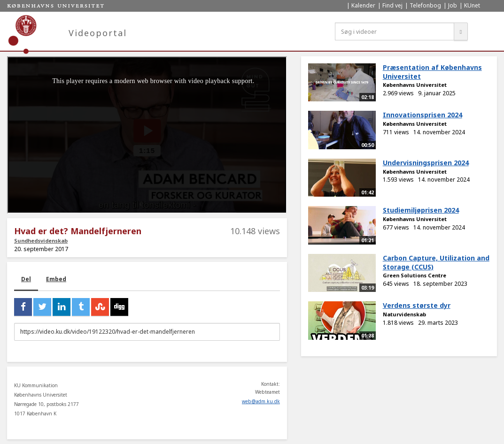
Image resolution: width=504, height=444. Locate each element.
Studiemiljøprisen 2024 (421, 210)
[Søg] (461, 31)
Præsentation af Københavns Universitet (432, 72)
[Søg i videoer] (395, 31)
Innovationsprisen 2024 (423, 115)
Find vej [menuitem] (392, 5)
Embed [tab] (56, 279)
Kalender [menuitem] (363, 5)
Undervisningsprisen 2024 (426, 163)
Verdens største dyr (417, 305)
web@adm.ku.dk (261, 401)
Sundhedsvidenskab (41, 241)
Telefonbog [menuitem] (425, 5)
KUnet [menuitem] (472, 5)
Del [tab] (26, 279)
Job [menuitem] (453, 5)
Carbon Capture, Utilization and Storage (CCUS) (436, 262)
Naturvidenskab (404, 314)
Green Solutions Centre (415, 275)
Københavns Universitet (415, 85)
